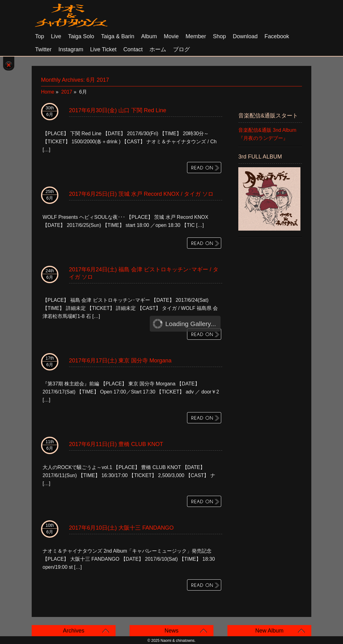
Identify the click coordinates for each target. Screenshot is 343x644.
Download (245, 36)
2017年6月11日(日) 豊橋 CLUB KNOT (116, 444)
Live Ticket (103, 49)
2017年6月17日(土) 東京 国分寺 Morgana (120, 361)
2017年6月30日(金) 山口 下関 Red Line (118, 110)
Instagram (71, 49)
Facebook (277, 36)
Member (196, 36)
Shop (219, 36)
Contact (133, 49)
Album (149, 36)
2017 (67, 92)
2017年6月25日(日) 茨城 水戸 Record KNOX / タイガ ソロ (141, 194)
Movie (171, 36)
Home (48, 92)
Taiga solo (81, 36)
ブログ (181, 49)
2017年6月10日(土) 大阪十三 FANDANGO (121, 528)
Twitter (43, 49)
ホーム (158, 49)
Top (40, 36)
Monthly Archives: (75, 80)
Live (56, 36)
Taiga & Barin (118, 36)
